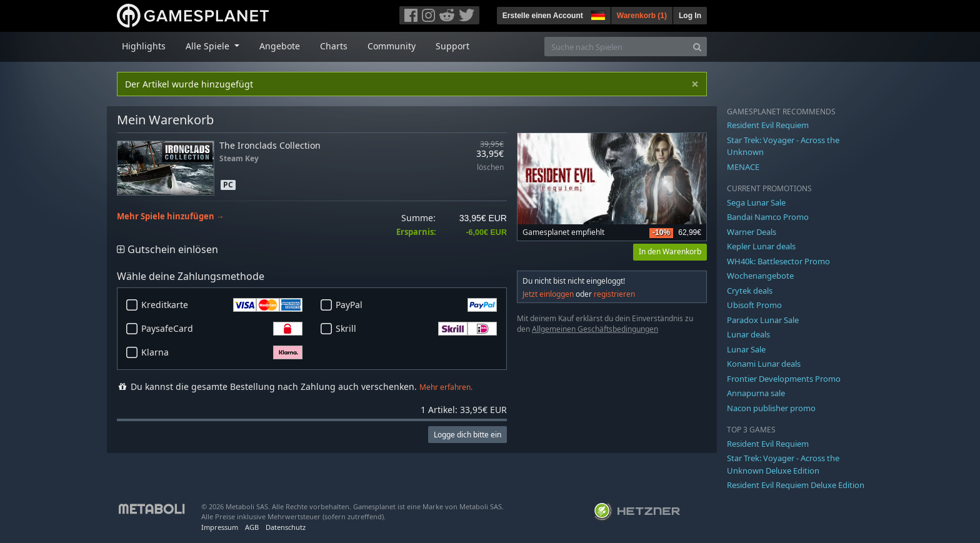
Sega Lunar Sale (756, 202)
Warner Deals (752, 232)
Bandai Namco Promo (768, 217)
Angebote (280, 46)
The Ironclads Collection (270, 145)
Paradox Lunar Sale (763, 320)
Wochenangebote (760, 276)
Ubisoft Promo (754, 305)
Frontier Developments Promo (784, 379)
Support (452, 46)
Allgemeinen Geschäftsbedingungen (595, 329)
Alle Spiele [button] (209, 46)
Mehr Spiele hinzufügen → (171, 217)
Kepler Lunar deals (761, 246)
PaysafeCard (222, 329)
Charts (334, 46)
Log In (690, 16)
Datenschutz (286, 527)
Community (392, 46)
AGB (252, 527)
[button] (597, 14)
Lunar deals (748, 334)
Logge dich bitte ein (467, 435)
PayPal (416, 305)
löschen (490, 168)
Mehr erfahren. (446, 387)
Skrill (416, 329)
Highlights (144, 46)
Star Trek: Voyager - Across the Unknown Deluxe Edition (783, 464)
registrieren (614, 294)
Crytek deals (750, 291)
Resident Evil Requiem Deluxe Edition (796, 485)
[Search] (697, 47)
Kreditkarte (222, 305)
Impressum (220, 527)
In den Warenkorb (670, 252)
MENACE (743, 167)
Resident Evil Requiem (768, 125)
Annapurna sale (756, 393)
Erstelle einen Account (543, 16)
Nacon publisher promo (771, 408)
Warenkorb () (642, 16)
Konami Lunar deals (764, 364)
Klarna (222, 352)
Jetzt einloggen (548, 294)
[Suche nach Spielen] (616, 47)
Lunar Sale (746, 349)
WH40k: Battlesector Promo (778, 261)
